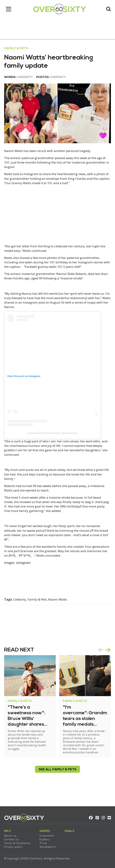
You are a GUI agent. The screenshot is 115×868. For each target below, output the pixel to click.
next (107, 664)
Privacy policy (15, 845)
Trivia (44, 842)
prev (100, 664)
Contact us (13, 838)
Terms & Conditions (19, 842)
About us (12, 834)
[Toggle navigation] (10, 10)
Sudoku (46, 838)
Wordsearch (49, 845)
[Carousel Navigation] (103, 664)
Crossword (48, 834)
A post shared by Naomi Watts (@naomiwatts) (54, 444)
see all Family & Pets (57, 784)
